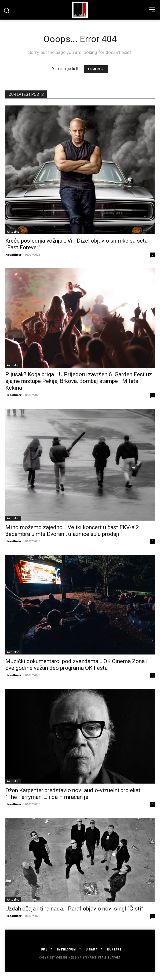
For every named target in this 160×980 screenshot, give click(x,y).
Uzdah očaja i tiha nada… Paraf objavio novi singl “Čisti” (74, 909)
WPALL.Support (109, 957)
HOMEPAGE (96, 69)
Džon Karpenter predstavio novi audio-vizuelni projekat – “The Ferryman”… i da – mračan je (75, 794)
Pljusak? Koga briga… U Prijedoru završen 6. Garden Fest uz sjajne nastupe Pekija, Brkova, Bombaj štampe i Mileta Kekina (79, 381)
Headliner (13, 255)
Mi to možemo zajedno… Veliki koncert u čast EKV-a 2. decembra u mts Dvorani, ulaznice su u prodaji (73, 531)
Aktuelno (13, 232)
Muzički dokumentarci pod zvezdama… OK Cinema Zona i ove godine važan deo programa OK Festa (77, 665)
